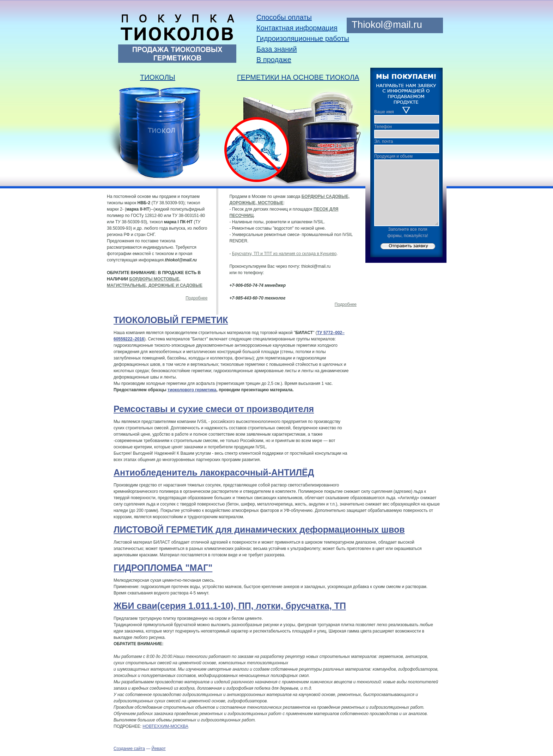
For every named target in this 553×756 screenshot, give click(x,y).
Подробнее (196, 298)
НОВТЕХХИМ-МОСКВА (165, 726)
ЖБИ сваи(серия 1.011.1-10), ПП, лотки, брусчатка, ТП (230, 606)
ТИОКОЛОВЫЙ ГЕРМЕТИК (171, 320)
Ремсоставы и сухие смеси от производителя (214, 409)
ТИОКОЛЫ (158, 77)
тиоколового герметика (192, 390)
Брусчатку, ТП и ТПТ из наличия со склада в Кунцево (284, 254)
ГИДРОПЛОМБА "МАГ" (163, 568)
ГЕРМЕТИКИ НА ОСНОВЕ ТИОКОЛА (298, 77)
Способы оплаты (284, 17)
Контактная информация (297, 28)
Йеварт (159, 749)
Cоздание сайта (129, 749)
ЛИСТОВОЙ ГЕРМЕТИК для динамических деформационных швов (259, 530)
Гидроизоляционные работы (303, 38)
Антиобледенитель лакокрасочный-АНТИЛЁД (214, 472)
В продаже (274, 60)
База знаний (277, 49)
